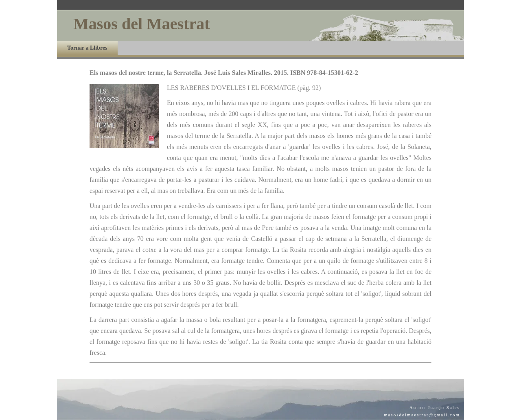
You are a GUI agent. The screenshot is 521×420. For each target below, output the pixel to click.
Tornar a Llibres (87, 48)
